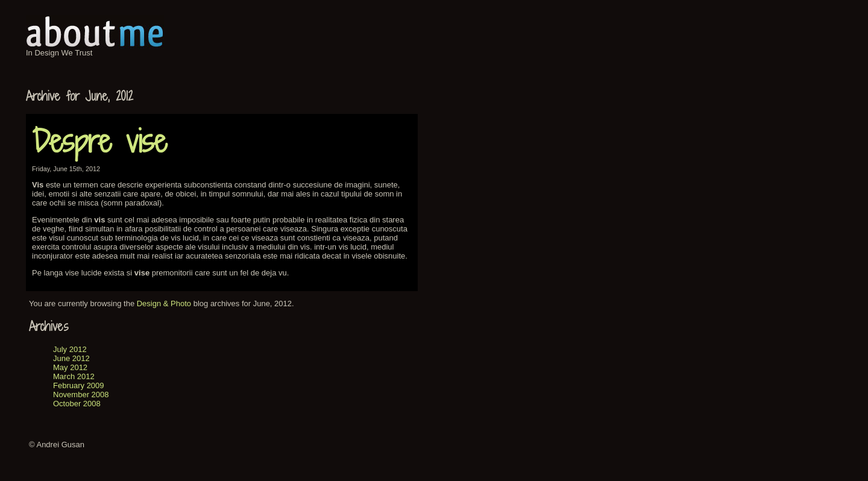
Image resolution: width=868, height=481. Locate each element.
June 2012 (71, 358)
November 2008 (81, 395)
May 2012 (70, 367)
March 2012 (74, 376)
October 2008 (77, 404)
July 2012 (70, 349)
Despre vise (99, 141)
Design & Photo (164, 303)
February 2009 (79, 385)
